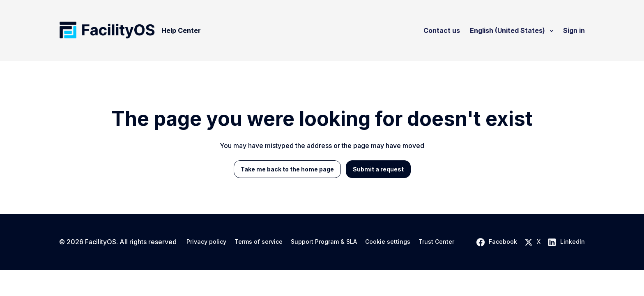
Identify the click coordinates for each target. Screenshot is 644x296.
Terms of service (259, 242)
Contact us (442, 30)
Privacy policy (206, 242)
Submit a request (378, 169)
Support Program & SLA (324, 242)
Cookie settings (388, 242)
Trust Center (436, 242)
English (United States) (508, 30)
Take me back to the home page (287, 169)
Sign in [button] (574, 30)
